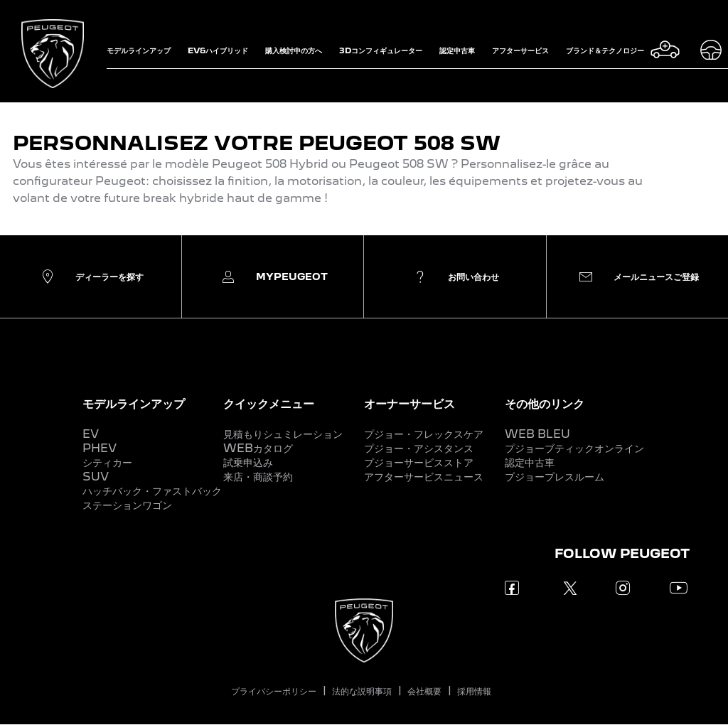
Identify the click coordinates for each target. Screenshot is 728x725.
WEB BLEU (537, 434)
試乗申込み (248, 462)
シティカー (107, 462)
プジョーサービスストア (419, 462)
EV (91, 434)
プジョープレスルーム (555, 477)
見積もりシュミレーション (283, 434)
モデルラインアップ (134, 403)
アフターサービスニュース (424, 477)
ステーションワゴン (127, 505)
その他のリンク (545, 403)
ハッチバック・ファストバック (152, 491)
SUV (96, 477)
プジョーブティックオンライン (574, 448)
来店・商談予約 (258, 477)
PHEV (100, 448)
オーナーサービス (409, 403)
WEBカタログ (258, 448)
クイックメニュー (269, 403)
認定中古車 (530, 462)
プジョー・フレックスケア (424, 434)
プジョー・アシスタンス (419, 448)
